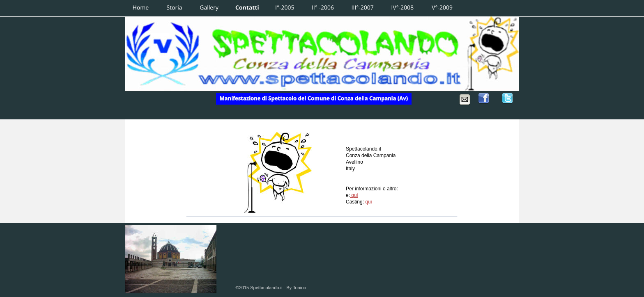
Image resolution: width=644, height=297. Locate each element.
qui (354, 195)
